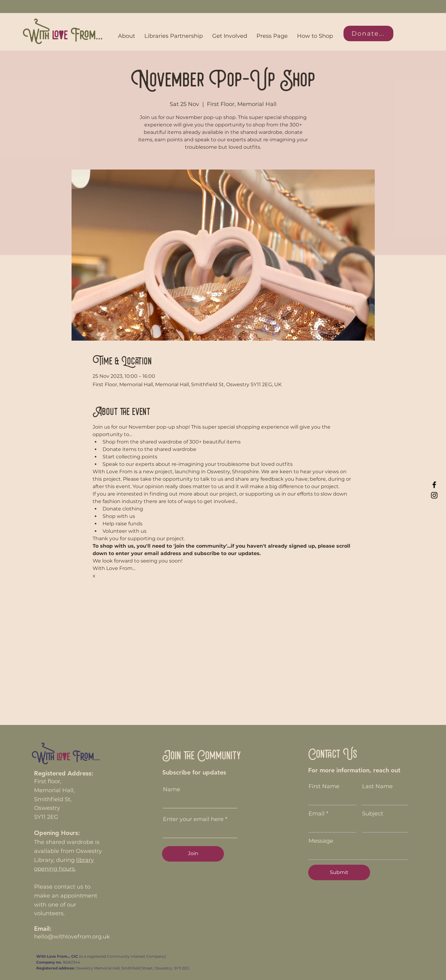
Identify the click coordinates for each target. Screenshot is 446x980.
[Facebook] (434, 485)
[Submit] (339, 872)
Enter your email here (193, 819)
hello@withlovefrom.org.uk (72, 937)
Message (321, 841)
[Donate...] (368, 33)
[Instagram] (434, 495)
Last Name (377, 786)
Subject (373, 814)
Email (317, 814)
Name (172, 789)
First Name (324, 786)
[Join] (193, 854)
